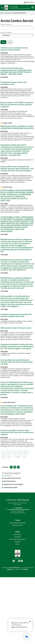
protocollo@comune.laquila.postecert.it (19, 509)
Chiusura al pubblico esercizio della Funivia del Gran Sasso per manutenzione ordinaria (17, 432)
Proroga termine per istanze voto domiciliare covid (14, 83)
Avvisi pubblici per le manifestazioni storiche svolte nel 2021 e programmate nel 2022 (17, 362)
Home (2, 13)
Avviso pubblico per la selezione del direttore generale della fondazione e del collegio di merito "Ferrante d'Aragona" (17, 169)
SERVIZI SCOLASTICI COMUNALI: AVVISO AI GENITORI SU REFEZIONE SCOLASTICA (17, 127)
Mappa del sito (18, 534)
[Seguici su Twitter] (19, 561)
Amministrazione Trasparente (18, 523)
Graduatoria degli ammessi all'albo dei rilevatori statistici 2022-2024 (16, 315)
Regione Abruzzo (29, 2)
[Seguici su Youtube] (16, 561)
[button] (2, 8)
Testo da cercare (6, 25)
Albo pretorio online (18, 525)
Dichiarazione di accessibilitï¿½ (18, 539)
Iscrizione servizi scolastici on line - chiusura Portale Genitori (14, 49)
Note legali (18, 542)
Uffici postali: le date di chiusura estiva (16, 328)
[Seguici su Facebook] (14, 561)
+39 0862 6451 (19, 508)
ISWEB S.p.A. (10, 569)
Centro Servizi (9, 13)
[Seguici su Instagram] (22, 561)
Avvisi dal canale (6, 32)
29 (18, 456)
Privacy (17, 544)
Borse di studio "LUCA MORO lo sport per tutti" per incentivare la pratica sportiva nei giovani (17, 105)
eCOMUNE (25, 569)
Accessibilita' (18, 537)
